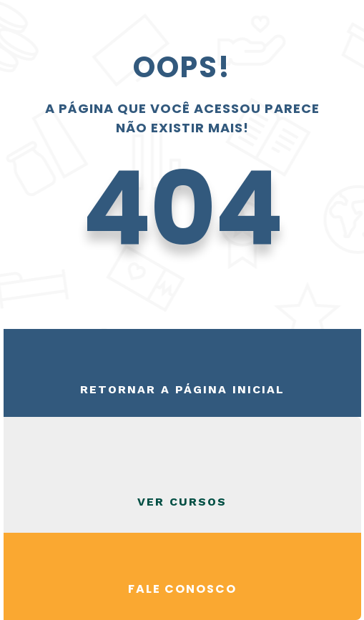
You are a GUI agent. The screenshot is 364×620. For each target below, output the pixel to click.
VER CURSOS (182, 502)
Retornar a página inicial (182, 389)
